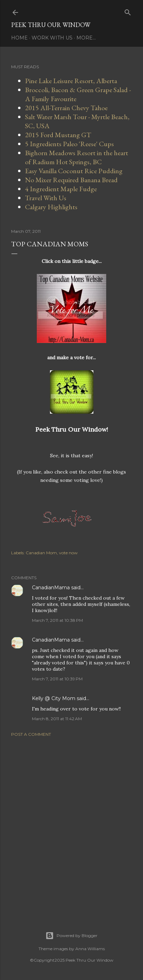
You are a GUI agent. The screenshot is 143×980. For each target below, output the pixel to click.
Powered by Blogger (71, 936)
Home (19, 38)
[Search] (128, 11)
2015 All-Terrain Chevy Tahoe (66, 108)
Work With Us (52, 38)
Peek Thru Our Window (51, 25)
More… (86, 38)
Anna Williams (90, 949)
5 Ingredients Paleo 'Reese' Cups (69, 144)
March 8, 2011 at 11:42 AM (57, 719)
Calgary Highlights (51, 207)
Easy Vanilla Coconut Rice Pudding (74, 171)
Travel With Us (46, 198)
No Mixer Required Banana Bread (71, 180)
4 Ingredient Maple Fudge (61, 189)
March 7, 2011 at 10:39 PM (57, 679)
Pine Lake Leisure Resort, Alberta (71, 81)
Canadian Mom (41, 553)
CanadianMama (51, 588)
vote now (68, 553)
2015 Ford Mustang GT (58, 135)
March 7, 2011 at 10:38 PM (57, 620)
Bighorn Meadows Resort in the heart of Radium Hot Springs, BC (77, 157)
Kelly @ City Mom (54, 698)
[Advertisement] (71, 826)
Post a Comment (31, 734)
